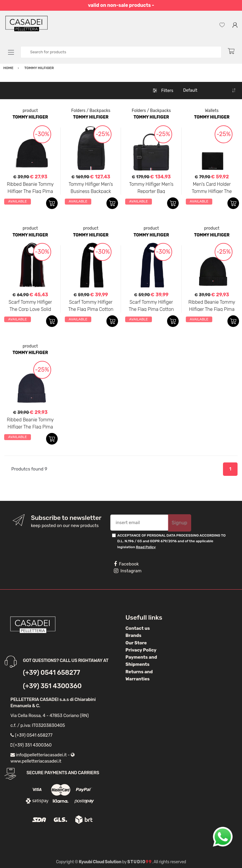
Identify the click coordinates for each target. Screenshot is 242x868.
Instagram (128, 571)
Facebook (126, 564)
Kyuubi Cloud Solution (100, 862)
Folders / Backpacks (91, 111)
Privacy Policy (141, 650)
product (30, 111)
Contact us (138, 628)
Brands (133, 635)
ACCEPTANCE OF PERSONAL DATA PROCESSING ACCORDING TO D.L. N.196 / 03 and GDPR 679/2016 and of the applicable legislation (172, 541)
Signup (180, 523)
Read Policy (146, 547)
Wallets (212, 111)
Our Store (136, 643)
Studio (140, 862)
